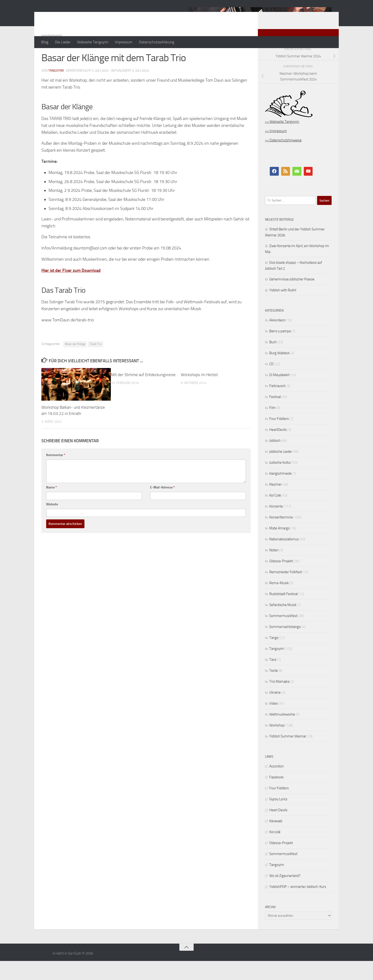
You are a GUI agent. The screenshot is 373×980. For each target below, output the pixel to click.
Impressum (124, 42)
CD (271, 383)
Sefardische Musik (283, 624)
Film (272, 427)
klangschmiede (280, 492)
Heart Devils (278, 829)
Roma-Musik (279, 602)
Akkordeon (277, 339)
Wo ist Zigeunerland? (285, 895)
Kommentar (56, 474)
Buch (273, 361)
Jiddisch (275, 460)
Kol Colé (275, 514)
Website (52, 523)
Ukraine (275, 711)
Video (274, 722)
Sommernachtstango (285, 646)
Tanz (273, 679)
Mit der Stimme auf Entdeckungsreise (143, 394)
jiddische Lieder (281, 471)
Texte (274, 690)
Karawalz (276, 840)
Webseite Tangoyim (93, 42)
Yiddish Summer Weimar (288, 755)
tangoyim (56, 90)
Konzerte (276, 525)
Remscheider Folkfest (286, 591)
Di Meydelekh (280, 394)
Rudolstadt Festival (283, 613)
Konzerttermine (281, 536)
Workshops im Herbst (199, 394)
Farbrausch (277, 405)
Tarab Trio (96, 363)
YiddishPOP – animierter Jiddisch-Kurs (298, 906)
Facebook (276, 796)
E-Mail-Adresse (162, 506)
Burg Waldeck (279, 372)
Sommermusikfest (283, 635)
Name (52, 506)
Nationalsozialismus (284, 558)
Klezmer (275, 503)
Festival (275, 416)
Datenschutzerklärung (157, 42)
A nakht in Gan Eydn (83, 16)
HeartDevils (278, 449)
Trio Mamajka (279, 701)
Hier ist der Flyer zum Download (71, 289)
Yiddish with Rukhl (283, 309)
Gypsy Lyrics (278, 818)
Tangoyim (277, 668)
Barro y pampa (280, 350)
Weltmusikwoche (282, 733)
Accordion (277, 785)
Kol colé (275, 851)
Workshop (52, 55)
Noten (274, 569)
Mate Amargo (280, 547)
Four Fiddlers (279, 438)
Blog (45, 42)
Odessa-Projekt (281, 580)
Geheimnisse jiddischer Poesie (292, 298)
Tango (274, 657)
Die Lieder (63, 42)
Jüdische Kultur (280, 482)
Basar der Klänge (75, 363)
